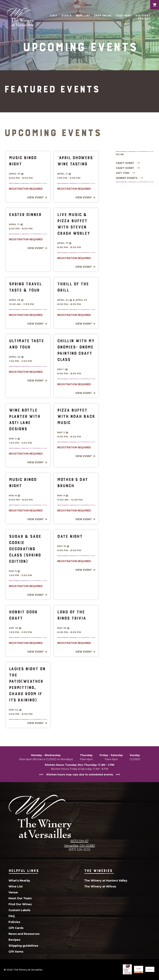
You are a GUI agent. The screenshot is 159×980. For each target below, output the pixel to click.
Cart (155, 2)
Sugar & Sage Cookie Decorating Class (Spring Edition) (25, 549)
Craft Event (125, 163)
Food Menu (123, 16)
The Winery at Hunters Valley (106, 881)
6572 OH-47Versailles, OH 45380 (79, 843)
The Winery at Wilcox (100, 887)
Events (66, 16)
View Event (35, 198)
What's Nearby (19, 881)
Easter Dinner (25, 214)
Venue (13, 892)
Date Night (70, 536)
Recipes (14, 940)
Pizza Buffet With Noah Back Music (76, 416)
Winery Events (127, 178)
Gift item (123, 173)
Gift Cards (16, 928)
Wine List (83, 16)
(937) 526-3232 (79, 850)
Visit (53, 16)
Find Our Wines (20, 904)
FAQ (12, 916)
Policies (14, 922)
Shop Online (103, 16)
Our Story (143, 16)
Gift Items (16, 952)
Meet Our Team (20, 898)
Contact (144, 19)
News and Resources (24, 934)
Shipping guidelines (23, 946)
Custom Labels (19, 910)
